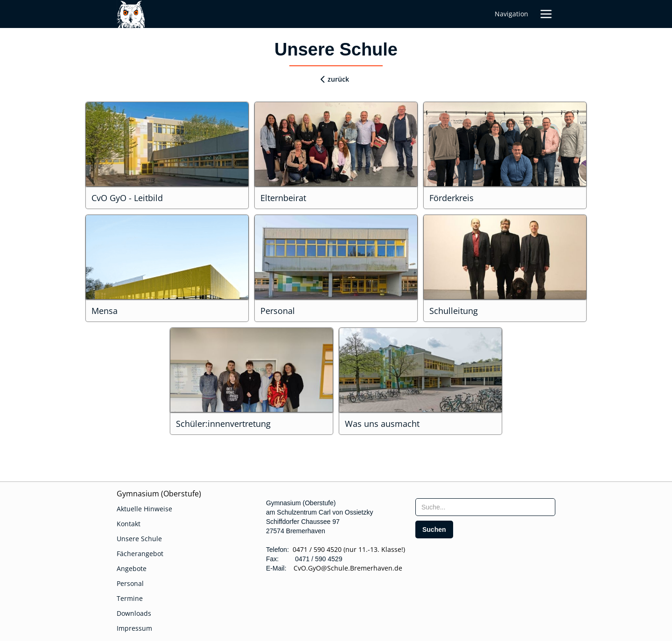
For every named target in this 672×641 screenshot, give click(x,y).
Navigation (511, 14)
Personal (130, 583)
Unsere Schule (139, 539)
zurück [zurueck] (338, 79)
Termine (130, 598)
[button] (546, 14)
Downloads (134, 613)
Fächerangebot (140, 554)
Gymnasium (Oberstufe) (159, 494)
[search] (434, 530)
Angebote (132, 568)
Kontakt (129, 524)
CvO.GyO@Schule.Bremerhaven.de (345, 568)
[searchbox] (485, 507)
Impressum (134, 628)
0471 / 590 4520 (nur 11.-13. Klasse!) (349, 549)
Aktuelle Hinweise (144, 509)
